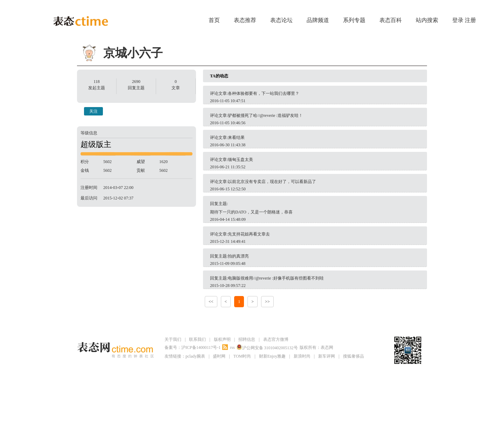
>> (267, 302)
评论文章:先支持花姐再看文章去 (240, 234)
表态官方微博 (276, 339)
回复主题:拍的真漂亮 (229, 256)
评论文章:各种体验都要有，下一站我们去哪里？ (255, 93)
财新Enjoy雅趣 (272, 356)
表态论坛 (281, 20)
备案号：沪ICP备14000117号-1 (192, 347)
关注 (93, 111)
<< (211, 302)
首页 (214, 20)
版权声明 (222, 339)
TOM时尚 (242, 356)
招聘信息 (247, 339)
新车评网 (327, 356)
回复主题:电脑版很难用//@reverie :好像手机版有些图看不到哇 (267, 278)
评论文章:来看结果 (227, 138)
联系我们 (197, 339)
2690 (136, 82)
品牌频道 (318, 20)
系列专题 (354, 20)
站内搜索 (427, 20)
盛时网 (219, 356)
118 (97, 82)
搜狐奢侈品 (353, 356)
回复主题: (315, 209)
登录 (458, 20)
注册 (470, 20)
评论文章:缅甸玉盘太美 (232, 160)
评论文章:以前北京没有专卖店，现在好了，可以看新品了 (263, 182)
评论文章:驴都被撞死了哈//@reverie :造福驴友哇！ (256, 115)
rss (232, 347)
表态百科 (391, 20)
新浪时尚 (302, 356)
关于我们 (173, 339)
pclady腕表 (195, 356)
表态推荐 (245, 20)
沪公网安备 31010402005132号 (267, 347)
